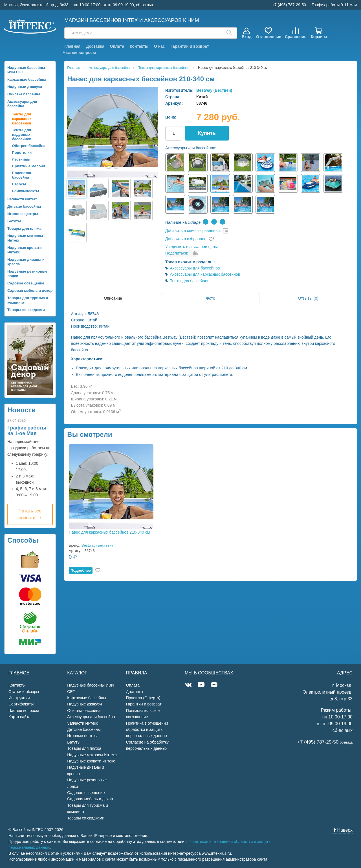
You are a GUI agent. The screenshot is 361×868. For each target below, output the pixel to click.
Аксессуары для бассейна (22, 104)
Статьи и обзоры (24, 692)
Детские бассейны (24, 206)
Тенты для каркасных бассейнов (22, 119)
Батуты (14, 221)
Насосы (19, 184)
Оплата (117, 46)
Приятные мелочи (29, 166)
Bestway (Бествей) (214, 90)
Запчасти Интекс (23, 199)
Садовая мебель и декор (30, 291)
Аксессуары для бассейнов (195, 268)
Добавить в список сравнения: (193, 231)
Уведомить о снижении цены (191, 247)
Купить (207, 133)
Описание (113, 298)
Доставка (95, 46)
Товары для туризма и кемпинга (28, 300)
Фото (211, 298)
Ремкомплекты (26, 191)
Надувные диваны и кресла (26, 262)
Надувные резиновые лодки (27, 274)
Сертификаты (21, 704)
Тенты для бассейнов (190, 281)
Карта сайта (19, 717)
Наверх (343, 830)
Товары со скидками (26, 310)
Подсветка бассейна (22, 175)
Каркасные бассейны (27, 79)
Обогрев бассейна (29, 146)
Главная (72, 46)
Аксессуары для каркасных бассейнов (205, 274)
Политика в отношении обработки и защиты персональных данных (147, 730)
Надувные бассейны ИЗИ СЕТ (26, 70)
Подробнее (81, 570)
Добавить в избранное (186, 239)
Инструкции (19, 698)
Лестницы (21, 159)
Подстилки (22, 153)
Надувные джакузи (25, 87)
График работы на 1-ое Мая (27, 431)
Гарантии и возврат (190, 46)
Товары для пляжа (24, 228)
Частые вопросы (79, 52)
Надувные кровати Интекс (25, 250)
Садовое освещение (26, 283)
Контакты (139, 46)
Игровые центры (23, 214)
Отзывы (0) (308, 298)
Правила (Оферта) (143, 698)
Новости (22, 410)
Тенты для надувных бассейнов (22, 134)
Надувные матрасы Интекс (25, 238)
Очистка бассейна (24, 94)
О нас (159, 46)
